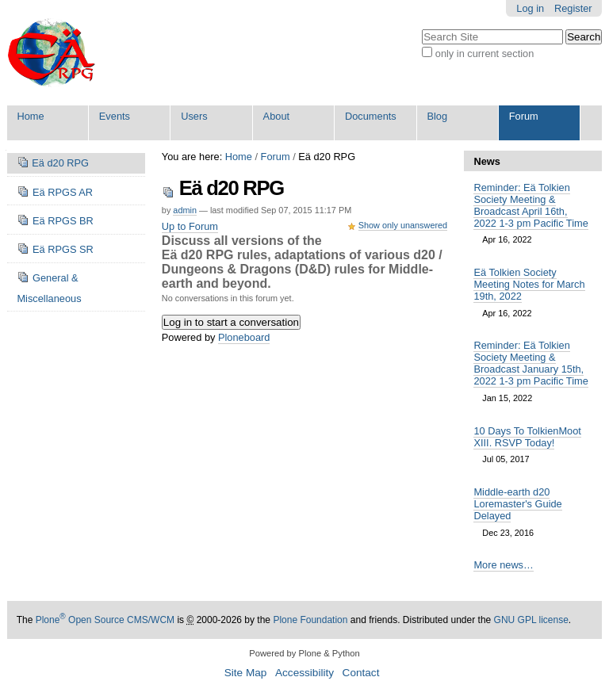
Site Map (246, 673)
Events (115, 116)
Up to (190, 226)
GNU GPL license (531, 620)
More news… (503, 565)
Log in (530, 8)
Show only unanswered (403, 225)
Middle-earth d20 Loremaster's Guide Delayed (517, 504)
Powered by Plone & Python (304, 653)
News (486, 161)
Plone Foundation (310, 620)
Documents (371, 116)
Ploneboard (244, 337)
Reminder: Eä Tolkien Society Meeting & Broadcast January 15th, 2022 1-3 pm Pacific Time (530, 363)
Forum (524, 116)
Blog (437, 116)
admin (185, 210)
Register (573, 8)
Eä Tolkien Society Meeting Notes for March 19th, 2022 (529, 284)
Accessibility (304, 673)
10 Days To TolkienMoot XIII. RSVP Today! (527, 437)
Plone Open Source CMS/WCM (105, 620)
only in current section (485, 54)
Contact (361, 673)
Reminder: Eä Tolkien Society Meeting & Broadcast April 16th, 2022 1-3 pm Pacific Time (530, 205)
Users (194, 116)
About (276, 116)
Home (30, 116)
